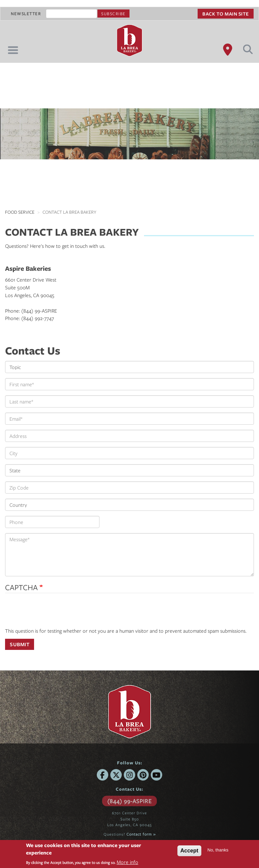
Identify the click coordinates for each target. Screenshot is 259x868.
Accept (189, 851)
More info (127, 862)
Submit (20, 644)
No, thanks (218, 850)
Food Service (20, 212)
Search (248, 49)
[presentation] (56, 614)
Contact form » (141, 834)
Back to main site (226, 14)
